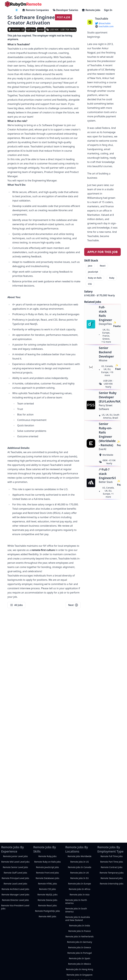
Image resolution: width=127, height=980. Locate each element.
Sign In (108, 10)
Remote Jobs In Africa (80, 889)
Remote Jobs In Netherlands (79, 936)
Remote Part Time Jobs (112, 862)
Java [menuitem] (90, 266)
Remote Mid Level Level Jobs (15, 862)
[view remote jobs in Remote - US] (16, 30)
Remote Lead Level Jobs (15, 884)
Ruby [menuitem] (112, 278)
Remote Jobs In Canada (80, 867)
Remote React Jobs (48, 905)
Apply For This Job (103, 252)
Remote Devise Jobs (47, 900)
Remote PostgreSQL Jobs (47, 911)
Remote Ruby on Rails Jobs (48, 862)
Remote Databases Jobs (47, 878)
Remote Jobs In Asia (79, 895)
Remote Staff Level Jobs (15, 873)
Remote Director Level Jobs (15, 900)
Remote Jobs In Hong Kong (80, 969)
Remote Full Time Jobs (112, 856)
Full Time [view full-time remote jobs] (31, 30)
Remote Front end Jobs (48, 873)
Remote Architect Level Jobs (15, 889)
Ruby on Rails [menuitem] (95, 278)
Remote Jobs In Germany (79, 942)
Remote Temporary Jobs (112, 873)
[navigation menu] (17, 10)
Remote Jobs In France (80, 931)
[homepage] (23, 4)
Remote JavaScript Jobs (48, 867)
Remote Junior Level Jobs (15, 856)
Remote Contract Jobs (112, 867)
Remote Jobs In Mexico (79, 964)
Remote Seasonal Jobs (112, 878)
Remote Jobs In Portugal (79, 953)
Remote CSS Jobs (48, 889)
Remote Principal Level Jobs (15, 878)
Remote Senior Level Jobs (15, 867)
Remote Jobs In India (80, 926)
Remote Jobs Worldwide (79, 856)
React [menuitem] (103, 266)
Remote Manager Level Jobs (15, 895)
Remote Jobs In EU (80, 878)
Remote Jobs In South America (76, 910)
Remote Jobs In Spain (80, 958)
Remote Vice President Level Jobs (15, 907)
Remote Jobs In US (80, 862)
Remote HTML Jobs (48, 884)
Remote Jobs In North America (76, 902)
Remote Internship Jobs (112, 884)
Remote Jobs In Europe (79, 884)
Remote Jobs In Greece (80, 947)
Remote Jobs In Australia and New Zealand (78, 919)
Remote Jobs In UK (79, 873)
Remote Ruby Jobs (47, 856)
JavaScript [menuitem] (93, 272)
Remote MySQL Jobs (48, 895)
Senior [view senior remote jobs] (41, 30)
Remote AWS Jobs (47, 916)
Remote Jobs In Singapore (79, 975)
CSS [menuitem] (90, 284)
